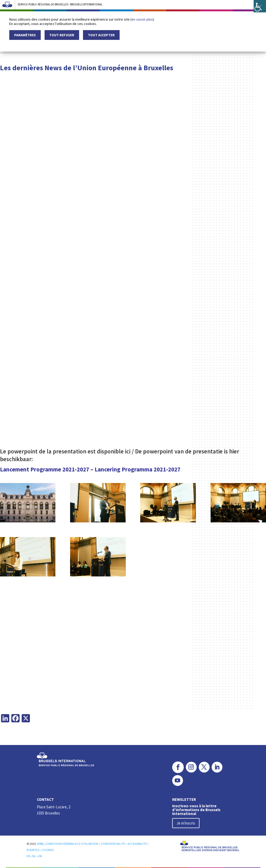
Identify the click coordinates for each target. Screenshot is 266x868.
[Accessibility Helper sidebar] (260, 6)
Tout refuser (62, 35)
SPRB (40, 843)
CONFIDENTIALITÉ (113, 843)
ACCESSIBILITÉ (137, 843)
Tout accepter (101, 35)
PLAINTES (33, 849)
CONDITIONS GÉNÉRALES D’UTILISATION (72, 843)
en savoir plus (142, 19)
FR (28, 855)
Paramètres (25, 35)
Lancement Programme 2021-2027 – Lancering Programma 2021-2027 (90, 469)
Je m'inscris (186, 822)
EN (40, 855)
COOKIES (48, 849)
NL (34, 855)
